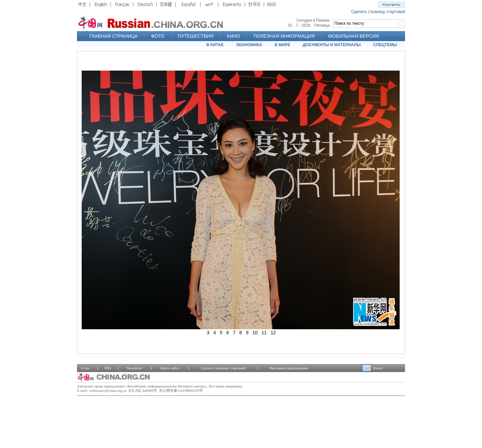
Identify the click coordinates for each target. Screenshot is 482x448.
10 (255, 333)
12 (273, 333)
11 (264, 333)
